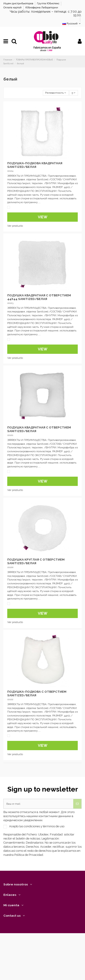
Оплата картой (13, 7)
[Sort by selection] (56, 93)
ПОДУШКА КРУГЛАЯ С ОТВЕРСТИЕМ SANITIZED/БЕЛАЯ (36, 561)
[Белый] (9, 207)
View (43, 217)
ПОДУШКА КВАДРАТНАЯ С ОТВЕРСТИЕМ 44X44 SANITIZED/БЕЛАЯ (39, 297)
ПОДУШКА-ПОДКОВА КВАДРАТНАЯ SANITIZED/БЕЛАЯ (35, 165)
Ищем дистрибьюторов (19, 3)
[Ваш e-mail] (38, 804)
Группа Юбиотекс (49, 3)
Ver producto (15, 226)
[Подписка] (77, 804)
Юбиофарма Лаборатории (42, 7)
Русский (72, 24)
